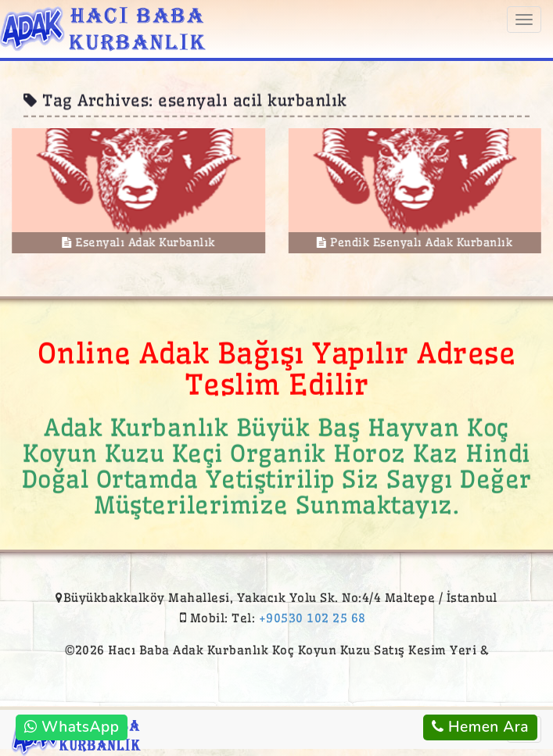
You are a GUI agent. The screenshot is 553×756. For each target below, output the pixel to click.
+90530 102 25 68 (312, 618)
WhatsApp (72, 727)
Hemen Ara (480, 727)
